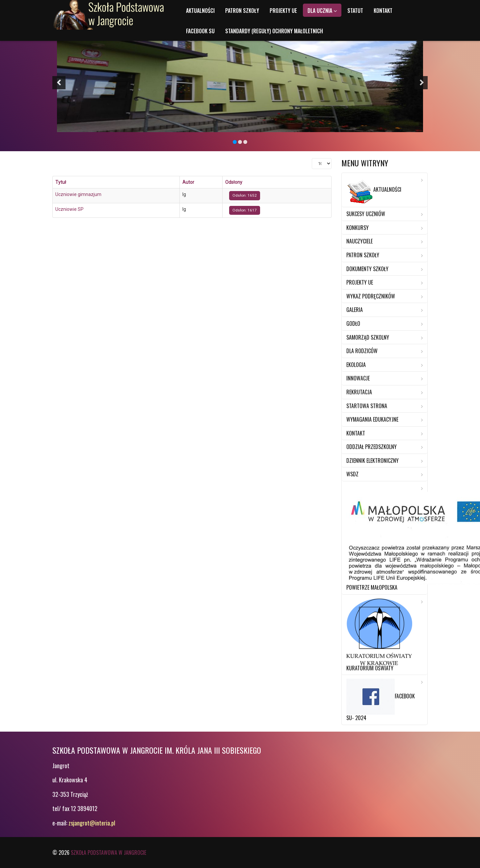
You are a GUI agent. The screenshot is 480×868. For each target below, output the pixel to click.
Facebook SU (200, 31)
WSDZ (352, 474)
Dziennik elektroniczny (373, 461)
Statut (355, 11)
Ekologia (356, 365)
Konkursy (358, 228)
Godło (353, 323)
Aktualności (200, 11)
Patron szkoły (242, 11)
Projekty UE (283, 11)
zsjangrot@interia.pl (92, 823)
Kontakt (383, 11)
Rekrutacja (359, 392)
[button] (59, 83)
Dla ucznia (320, 11)
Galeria (355, 310)
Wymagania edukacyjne (372, 419)
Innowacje (358, 378)
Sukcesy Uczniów (366, 214)
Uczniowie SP (69, 209)
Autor (188, 182)
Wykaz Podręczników (371, 296)
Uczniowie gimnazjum (78, 194)
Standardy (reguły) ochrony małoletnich (274, 31)
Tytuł (61, 182)
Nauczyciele (360, 241)
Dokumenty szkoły (367, 269)
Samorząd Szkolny (368, 337)
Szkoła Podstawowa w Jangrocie (108, 853)
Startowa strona (367, 406)
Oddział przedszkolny (372, 447)
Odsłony (234, 182)
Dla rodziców (362, 351)
